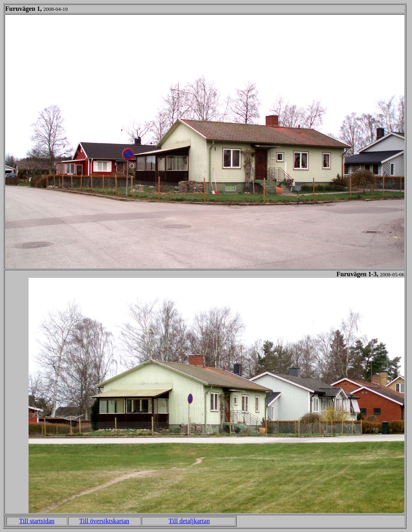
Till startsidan (37, 521)
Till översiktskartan (104, 521)
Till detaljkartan (189, 521)
